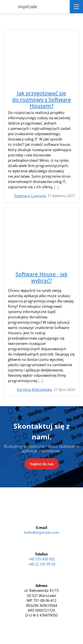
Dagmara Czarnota (30, 196)
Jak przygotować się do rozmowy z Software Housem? (42, 100)
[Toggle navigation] (76, 7)
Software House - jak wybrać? (41, 277)
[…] (56, 187)
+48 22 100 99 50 (42, 564)
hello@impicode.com (42, 533)
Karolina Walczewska (34, 390)
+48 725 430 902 (42, 559)
